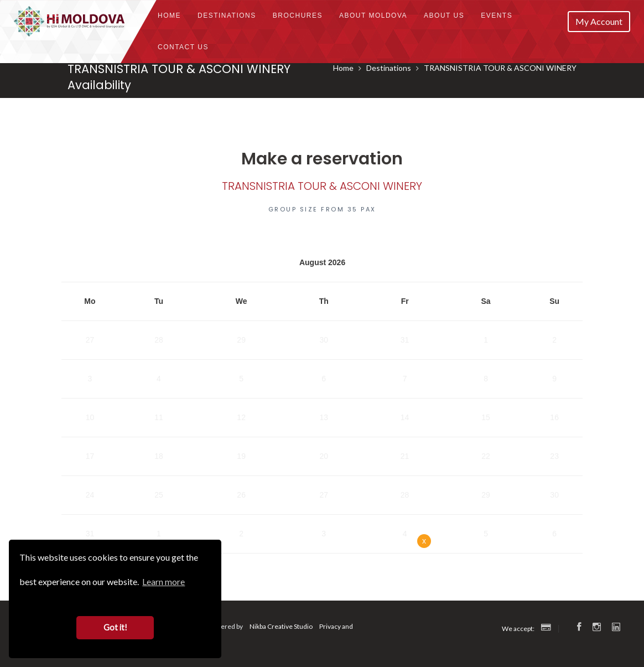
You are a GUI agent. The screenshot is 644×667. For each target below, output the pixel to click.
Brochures (298, 15)
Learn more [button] (163, 581)
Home (169, 15)
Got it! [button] (115, 627)
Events (497, 15)
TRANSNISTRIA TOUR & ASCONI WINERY (500, 68)
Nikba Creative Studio (281, 626)
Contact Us (183, 47)
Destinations (227, 15)
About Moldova (373, 15)
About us (444, 15)
